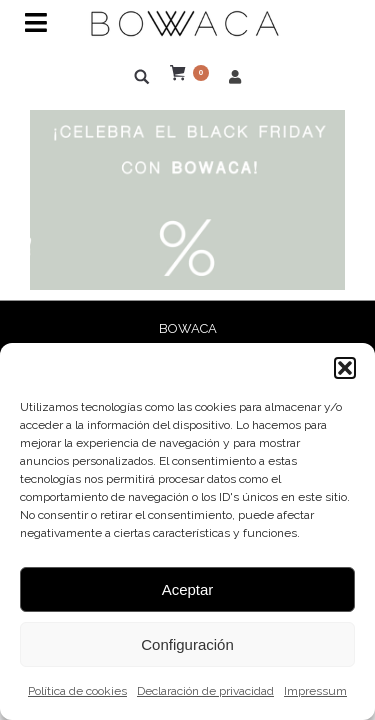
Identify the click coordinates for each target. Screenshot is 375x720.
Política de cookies (77, 691)
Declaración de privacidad (205, 691)
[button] (345, 368)
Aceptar (188, 589)
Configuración (187, 644)
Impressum (315, 691)
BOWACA (188, 328)
